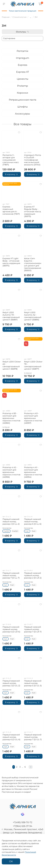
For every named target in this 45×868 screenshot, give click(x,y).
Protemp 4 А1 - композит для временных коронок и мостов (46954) (33, 472)
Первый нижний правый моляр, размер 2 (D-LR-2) (33, 575)
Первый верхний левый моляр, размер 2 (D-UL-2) (11, 683)
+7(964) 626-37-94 (22, 826)
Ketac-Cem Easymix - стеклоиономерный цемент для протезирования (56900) (33, 264)
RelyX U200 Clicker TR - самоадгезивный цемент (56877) (33, 365)
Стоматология (19, 17)
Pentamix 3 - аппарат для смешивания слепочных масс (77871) (11, 160)
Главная (6, 17)
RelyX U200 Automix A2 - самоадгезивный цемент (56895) (33, 316)
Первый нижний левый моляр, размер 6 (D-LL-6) (33, 522)
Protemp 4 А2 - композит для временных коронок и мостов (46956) (11, 472)
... (31, 17)
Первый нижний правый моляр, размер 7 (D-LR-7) (33, 629)
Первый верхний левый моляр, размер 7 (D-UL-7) (33, 737)
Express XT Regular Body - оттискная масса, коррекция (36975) (33, 212)
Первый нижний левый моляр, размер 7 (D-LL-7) (11, 575)
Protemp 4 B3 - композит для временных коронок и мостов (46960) (11, 418)
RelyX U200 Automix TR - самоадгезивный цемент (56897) (11, 316)
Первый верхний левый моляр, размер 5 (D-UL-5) (33, 683)
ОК (11, 861)
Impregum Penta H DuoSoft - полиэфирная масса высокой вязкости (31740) (33, 160)
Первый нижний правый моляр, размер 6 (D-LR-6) (11, 629)
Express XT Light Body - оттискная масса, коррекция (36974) (11, 262)
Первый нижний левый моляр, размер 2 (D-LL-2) (11, 522)
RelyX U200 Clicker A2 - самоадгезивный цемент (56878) (12, 365)
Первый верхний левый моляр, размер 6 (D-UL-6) (11, 737)
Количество (7, 528)
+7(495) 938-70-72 (22, 822)
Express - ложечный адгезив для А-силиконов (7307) (11, 210)
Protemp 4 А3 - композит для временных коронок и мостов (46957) (33, 418)
